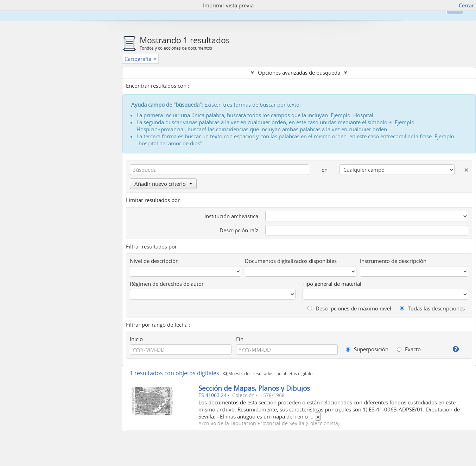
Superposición (367, 349)
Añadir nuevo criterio (163, 184)
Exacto (409, 349)
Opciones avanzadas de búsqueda (299, 73)
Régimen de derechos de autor (167, 284)
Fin (240, 339)
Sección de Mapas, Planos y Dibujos (254, 388)
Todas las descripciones (432, 308)
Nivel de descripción (154, 261)
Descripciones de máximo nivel (349, 308)
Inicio (136, 339)
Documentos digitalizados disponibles (291, 261)
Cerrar (466, 5)
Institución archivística (231, 216)
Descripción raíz (239, 230)
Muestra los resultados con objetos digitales (269, 374)
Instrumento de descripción (393, 261)
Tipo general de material (332, 284)
